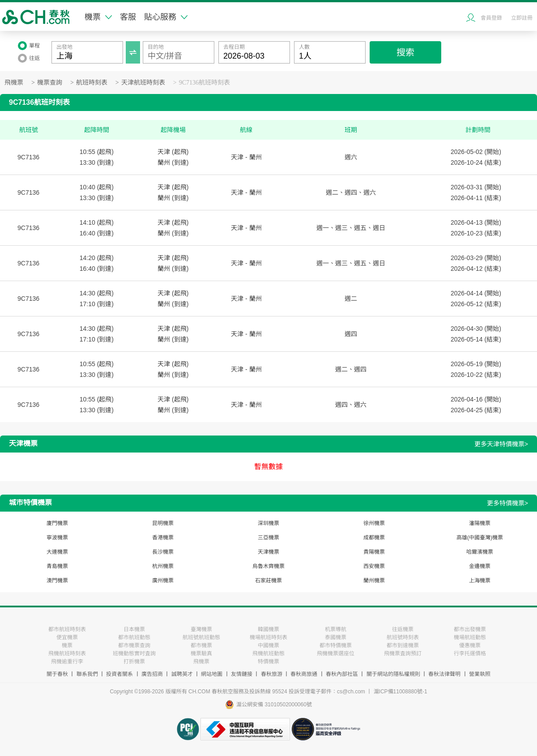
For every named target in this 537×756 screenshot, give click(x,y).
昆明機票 (163, 523)
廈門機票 (57, 523)
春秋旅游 (272, 674)
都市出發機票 (470, 629)
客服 (128, 17)
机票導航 (336, 629)
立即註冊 (522, 18)
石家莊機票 (268, 581)
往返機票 (403, 629)
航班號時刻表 (403, 637)
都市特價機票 (336, 645)
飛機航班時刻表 (67, 653)
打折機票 (134, 662)
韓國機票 (268, 629)
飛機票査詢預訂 (403, 653)
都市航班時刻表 (67, 629)
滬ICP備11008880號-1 (401, 692)
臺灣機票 (201, 629)
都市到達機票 (403, 645)
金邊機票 (480, 566)
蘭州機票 (374, 581)
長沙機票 (163, 552)
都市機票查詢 (134, 645)
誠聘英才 (182, 674)
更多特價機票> (507, 503)
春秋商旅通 (304, 674)
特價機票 (268, 662)
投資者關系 (119, 674)
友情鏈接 (242, 674)
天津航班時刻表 (143, 83)
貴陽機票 (374, 552)
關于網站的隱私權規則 (393, 674)
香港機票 (163, 538)
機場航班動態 (470, 637)
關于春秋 (57, 674)
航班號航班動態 (201, 637)
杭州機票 (163, 566)
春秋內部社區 (342, 674)
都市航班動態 (134, 637)
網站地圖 (212, 674)
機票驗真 (201, 653)
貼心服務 (166, 17)
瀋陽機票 (480, 523)
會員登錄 (491, 18)
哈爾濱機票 (480, 552)
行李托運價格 (470, 653)
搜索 (405, 52)
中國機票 (268, 645)
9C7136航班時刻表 (205, 83)
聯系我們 (87, 674)
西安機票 (374, 566)
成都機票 (374, 538)
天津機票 (268, 552)
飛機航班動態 (268, 653)
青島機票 (57, 566)
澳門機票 (57, 581)
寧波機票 (57, 538)
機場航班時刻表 (268, 637)
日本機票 (134, 629)
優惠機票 (470, 645)
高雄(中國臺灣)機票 (480, 538)
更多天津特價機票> (501, 444)
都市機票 (201, 645)
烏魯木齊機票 (268, 566)
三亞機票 (268, 538)
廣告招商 (152, 674)
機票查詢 (50, 83)
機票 (98, 17)
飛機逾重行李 (67, 662)
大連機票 (57, 552)
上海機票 (480, 581)
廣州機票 (163, 581)
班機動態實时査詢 (134, 653)
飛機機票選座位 (336, 653)
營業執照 (480, 674)
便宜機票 (67, 637)
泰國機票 (336, 637)
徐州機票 (374, 523)
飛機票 (14, 83)
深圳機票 (268, 523)
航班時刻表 (92, 83)
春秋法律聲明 (444, 674)
